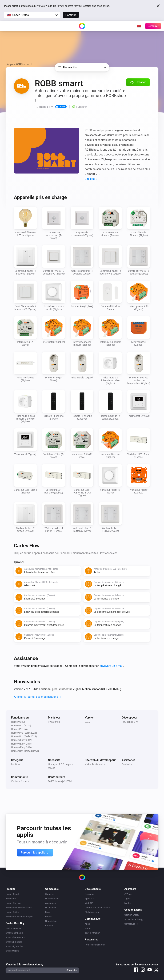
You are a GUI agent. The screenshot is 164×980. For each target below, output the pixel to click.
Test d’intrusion (92, 933)
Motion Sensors (13, 928)
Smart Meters (12, 951)
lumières (16, 764)
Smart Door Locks (14, 933)
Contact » (127, 764)
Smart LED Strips (14, 942)
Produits (11, 889)
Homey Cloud (12, 894)
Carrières (50, 894)
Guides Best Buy (15, 923)
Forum (88, 928)
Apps (10, 64)
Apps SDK (90, 899)
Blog (47, 912)
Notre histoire (52, 899)
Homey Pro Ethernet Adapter (19, 917)
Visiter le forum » (20, 781)
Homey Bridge (12, 912)
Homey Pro (11, 899)
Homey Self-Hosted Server (19, 908)
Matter (128, 903)
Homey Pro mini (13, 903)
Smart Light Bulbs (14, 946)
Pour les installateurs (95, 945)
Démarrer (89, 894)
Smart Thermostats (15, 937)
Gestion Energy (132, 915)
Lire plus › (91, 179)
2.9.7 (88, 722)
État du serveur (92, 912)
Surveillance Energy (134, 919)
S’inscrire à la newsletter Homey (24, 965)
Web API (89, 903)
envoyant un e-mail (111, 666)
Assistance (51, 903)
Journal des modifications (98, 908)
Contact (49, 926)
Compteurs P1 (131, 924)
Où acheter (51, 908)
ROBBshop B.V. (130, 722)
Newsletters (51, 921)
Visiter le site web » (95, 764)
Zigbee (128, 899)
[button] (32, 15)
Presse (49, 917)
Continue (71, 15)
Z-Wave (128, 894)
